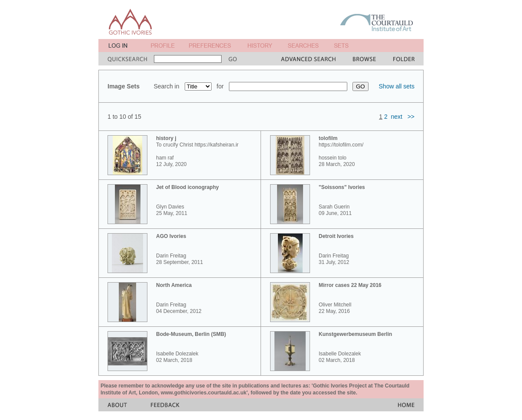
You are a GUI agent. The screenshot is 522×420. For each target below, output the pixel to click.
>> (411, 117)
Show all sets (397, 86)
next (397, 117)
